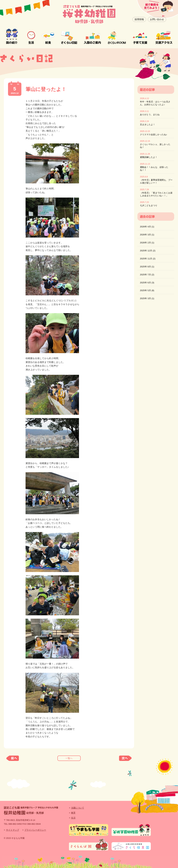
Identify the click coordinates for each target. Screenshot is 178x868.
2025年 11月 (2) (148, 259)
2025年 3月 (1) (147, 298)
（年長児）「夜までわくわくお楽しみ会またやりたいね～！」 (156, 194)
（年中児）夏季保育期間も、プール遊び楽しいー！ (156, 181)
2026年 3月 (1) (147, 235)
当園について (78, 808)
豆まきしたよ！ (148, 125)
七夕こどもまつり (149, 205)
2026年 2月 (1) (147, 243)
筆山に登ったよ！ (46, 89)
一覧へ (69, 758)
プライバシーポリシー (35, 830)
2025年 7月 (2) (147, 275)
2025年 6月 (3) (147, 283)
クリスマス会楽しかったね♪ (154, 135)
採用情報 (139, 19)
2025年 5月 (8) (147, 290)
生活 (73, 818)
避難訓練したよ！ (149, 157)
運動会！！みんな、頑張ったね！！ (154, 169)
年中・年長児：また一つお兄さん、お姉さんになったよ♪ (155, 103)
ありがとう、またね (150, 115)
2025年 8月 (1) (147, 267)
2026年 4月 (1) (147, 227)
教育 (73, 813)
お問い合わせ (157, 19)
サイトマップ (13, 830)
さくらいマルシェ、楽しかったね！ (155, 146)
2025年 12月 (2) (148, 251)
